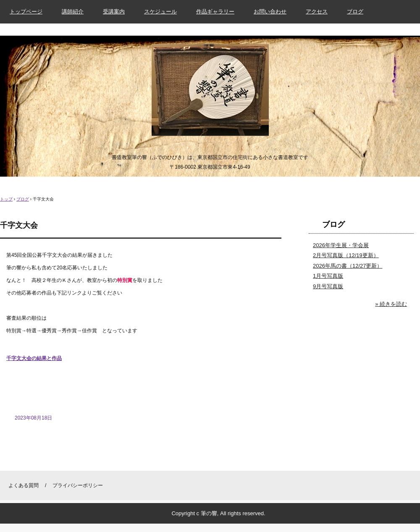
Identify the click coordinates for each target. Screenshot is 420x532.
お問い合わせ (270, 12)
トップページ (26, 12)
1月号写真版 (328, 276)
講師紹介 (73, 12)
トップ (6, 199)
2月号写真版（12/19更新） (346, 255)
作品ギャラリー (215, 12)
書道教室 (210, 92)
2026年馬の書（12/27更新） (348, 266)
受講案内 (114, 12)
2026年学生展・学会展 (341, 245)
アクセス (317, 12)
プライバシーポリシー (78, 485)
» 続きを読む (391, 304)
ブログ (355, 12)
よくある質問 (24, 485)
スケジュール (160, 12)
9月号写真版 (328, 286)
